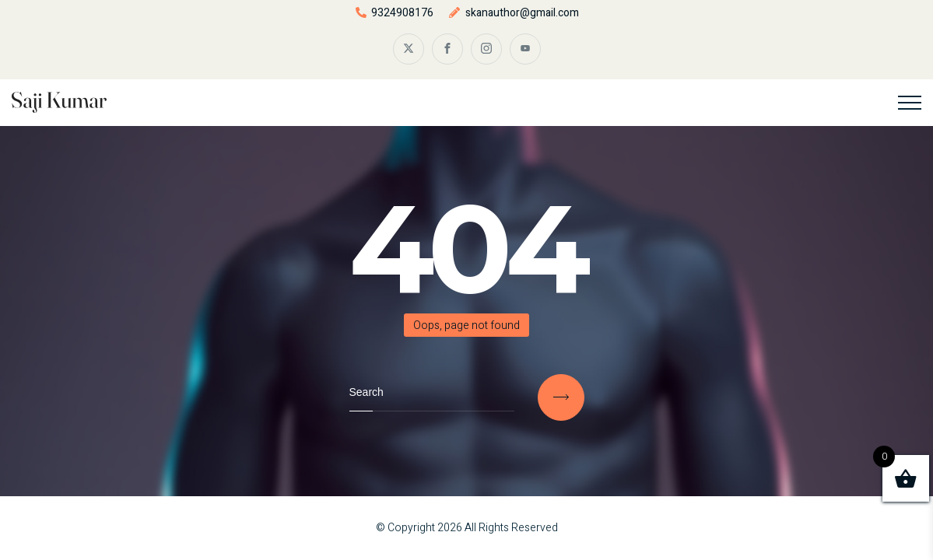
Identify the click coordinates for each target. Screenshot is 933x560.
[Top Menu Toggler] (910, 103)
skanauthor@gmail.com (522, 13)
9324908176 (402, 13)
